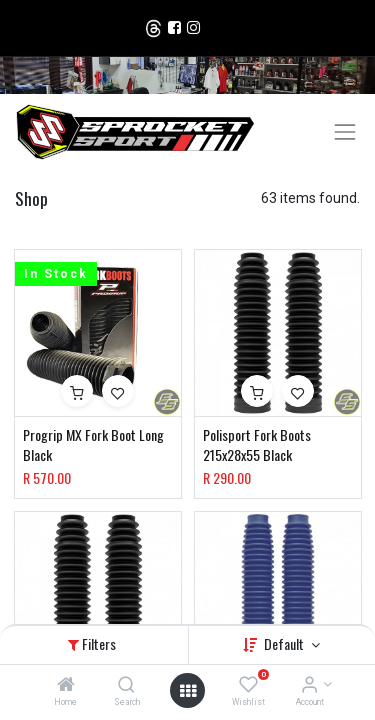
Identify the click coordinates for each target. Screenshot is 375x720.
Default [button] (285, 643)
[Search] (126, 686)
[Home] (66, 686)
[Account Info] (309, 686)
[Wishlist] (248, 686)
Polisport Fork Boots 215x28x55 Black (257, 444)
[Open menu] (188, 691)
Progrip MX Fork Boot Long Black (93, 444)
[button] (77, 391)
